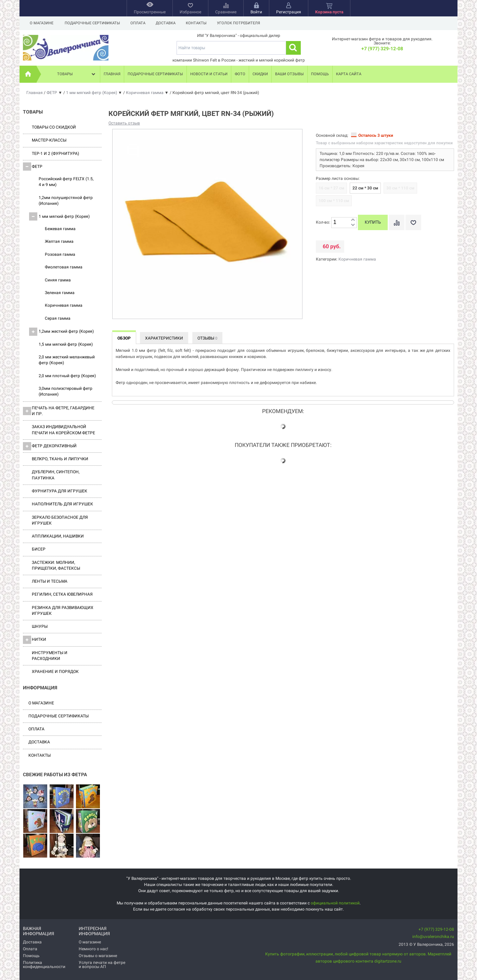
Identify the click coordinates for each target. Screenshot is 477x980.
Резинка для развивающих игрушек (63, 611)
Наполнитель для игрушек (62, 504)
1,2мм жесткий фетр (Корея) (61, 332)
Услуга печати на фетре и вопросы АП (102, 965)
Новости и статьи (209, 74)
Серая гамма (58, 318)
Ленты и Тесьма (50, 581)
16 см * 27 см (331, 188)
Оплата (139, 23)
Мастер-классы (49, 140)
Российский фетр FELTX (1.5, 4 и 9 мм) (66, 182)
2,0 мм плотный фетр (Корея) (67, 376)
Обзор (124, 338)
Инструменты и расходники (50, 656)
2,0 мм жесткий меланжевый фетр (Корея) (67, 360)
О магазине (42, 23)
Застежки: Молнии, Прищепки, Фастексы (56, 565)
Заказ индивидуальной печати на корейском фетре (63, 430)
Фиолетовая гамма (64, 267)
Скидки (260, 74)
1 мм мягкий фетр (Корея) (59, 216)
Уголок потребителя (243, 23)
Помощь (320, 74)
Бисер (39, 549)
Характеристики (164, 338)
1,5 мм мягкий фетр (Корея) (66, 344)
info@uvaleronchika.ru (433, 937)
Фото (240, 74)
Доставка (168, 23)
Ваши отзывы (289, 74)
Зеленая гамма (60, 293)
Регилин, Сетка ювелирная (62, 594)
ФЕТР (33, 167)
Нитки (35, 640)
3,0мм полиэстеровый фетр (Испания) (66, 391)
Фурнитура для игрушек (60, 491)
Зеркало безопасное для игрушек (60, 520)
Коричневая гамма (64, 305)
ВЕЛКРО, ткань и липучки (60, 459)
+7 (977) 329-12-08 (382, 49)
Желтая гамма (59, 241)
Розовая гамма (60, 254)
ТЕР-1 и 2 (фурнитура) (55, 154)
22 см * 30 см (365, 188)
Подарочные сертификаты (92, 23)
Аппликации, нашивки (58, 536)
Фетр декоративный (50, 446)
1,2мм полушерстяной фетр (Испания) (66, 201)
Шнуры (40, 626)
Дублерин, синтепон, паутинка (56, 475)
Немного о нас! (93, 949)
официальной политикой (335, 903)
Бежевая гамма (60, 229)
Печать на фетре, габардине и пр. (59, 411)
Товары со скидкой (54, 127)
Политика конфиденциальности (44, 965)
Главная (112, 74)
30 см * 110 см (400, 188)
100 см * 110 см (334, 201)
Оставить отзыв (124, 123)
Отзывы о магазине (98, 956)
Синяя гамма (58, 280)
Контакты (199, 23)
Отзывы (207, 338)
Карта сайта (349, 74)
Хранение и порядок (55, 672)
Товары (77, 74)
